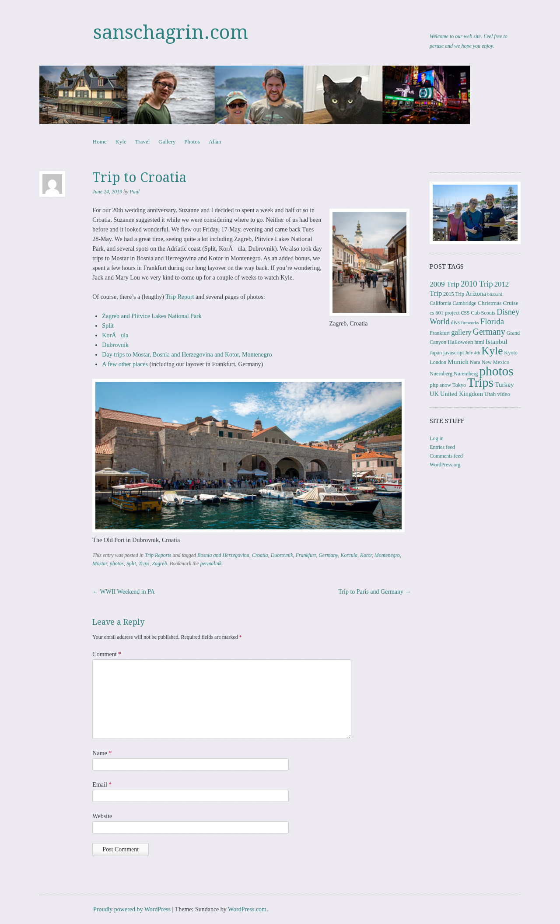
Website (102, 816)
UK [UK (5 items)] (434, 394)
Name (102, 753)
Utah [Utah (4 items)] (490, 394)
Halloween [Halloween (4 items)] (460, 342)
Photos (192, 142)
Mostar (100, 563)
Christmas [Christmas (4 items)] (490, 303)
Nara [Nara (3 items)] (475, 362)
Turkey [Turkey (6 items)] (504, 384)
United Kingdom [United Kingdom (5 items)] (462, 394)
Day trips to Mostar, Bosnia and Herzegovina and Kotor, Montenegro (187, 355)
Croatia (260, 555)
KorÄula (115, 335)
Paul (135, 192)
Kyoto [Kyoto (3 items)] (511, 353)
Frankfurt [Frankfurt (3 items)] (440, 333)
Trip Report (180, 297)
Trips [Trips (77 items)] (480, 382)
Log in (437, 438)
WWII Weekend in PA (123, 592)
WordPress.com (247, 909)
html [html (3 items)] (479, 342)
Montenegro (387, 555)
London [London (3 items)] (438, 362)
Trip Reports (158, 555)
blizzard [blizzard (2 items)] (495, 294)
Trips (144, 563)
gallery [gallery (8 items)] (461, 332)
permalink (211, 563)
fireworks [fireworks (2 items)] (470, 323)
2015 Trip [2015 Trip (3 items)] (454, 294)
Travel (142, 142)
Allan (215, 142)
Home (100, 142)
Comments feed (446, 456)
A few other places (125, 364)
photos (117, 563)
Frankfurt (306, 555)
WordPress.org (445, 465)
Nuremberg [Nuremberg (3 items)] (466, 374)
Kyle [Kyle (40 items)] (492, 351)
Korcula (349, 555)
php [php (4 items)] (434, 385)
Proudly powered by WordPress (132, 909)
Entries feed (442, 447)
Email (102, 785)
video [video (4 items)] (504, 394)
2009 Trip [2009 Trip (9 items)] (444, 284)
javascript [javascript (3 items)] (453, 353)
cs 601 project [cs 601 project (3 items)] (444, 313)
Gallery (167, 142)
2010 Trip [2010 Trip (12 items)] (477, 284)
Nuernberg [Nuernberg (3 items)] (441, 374)
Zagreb (159, 563)
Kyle (121, 142)
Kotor (366, 555)
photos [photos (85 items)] (496, 371)
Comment (107, 654)
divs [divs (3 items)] (455, 322)
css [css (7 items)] (465, 312)
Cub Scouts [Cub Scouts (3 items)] (483, 313)
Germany (328, 555)
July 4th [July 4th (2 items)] (472, 353)
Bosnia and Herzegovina (223, 555)
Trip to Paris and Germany (374, 592)
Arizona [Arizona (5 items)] (476, 294)
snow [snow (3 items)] (445, 385)
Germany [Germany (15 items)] (489, 332)
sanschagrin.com (171, 32)
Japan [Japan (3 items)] (436, 353)
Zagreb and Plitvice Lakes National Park (152, 316)
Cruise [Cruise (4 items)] (511, 303)
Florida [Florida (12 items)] (492, 321)
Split (108, 326)
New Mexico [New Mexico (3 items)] (495, 362)
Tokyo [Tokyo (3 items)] (459, 385)
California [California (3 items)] (440, 303)
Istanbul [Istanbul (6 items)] (497, 341)
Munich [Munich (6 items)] (458, 362)
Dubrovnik (115, 345)
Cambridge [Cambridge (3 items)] (465, 303)
